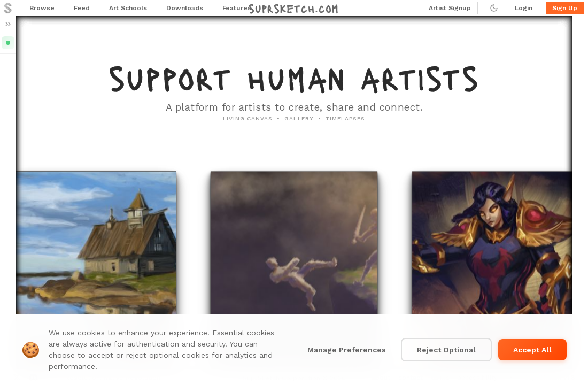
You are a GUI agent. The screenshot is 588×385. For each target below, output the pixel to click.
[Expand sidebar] (8, 24)
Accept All (532, 350)
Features (237, 8)
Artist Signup (450, 8)
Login (524, 8)
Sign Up (565, 8)
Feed (82, 8)
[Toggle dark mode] (494, 8)
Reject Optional (446, 350)
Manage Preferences (347, 350)
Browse (42, 8)
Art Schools (128, 8)
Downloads (185, 8)
